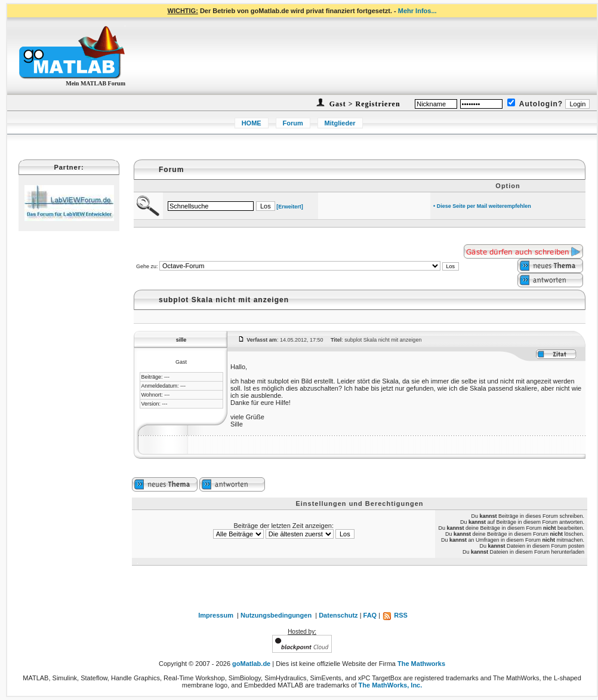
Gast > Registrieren (364, 104)
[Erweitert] (290, 207)
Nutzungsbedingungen (276, 615)
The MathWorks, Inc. (391, 685)
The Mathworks (421, 664)
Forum (293, 123)
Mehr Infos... (417, 11)
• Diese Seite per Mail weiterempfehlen (482, 206)
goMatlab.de (251, 664)
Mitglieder (340, 123)
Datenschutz (338, 615)
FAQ (370, 615)
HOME (252, 123)
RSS (395, 615)
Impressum (216, 615)
